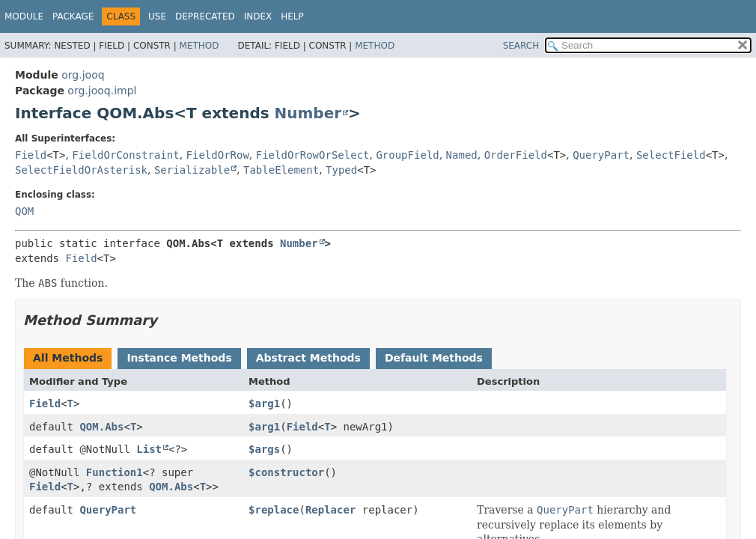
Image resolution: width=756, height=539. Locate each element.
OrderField (516, 155)
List (149, 449)
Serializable (192, 170)
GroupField (407, 155)
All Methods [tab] (68, 358)
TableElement (281, 170)
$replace (274, 510)
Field (31, 155)
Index (258, 16)
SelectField (671, 155)
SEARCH (521, 46)
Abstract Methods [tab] (308, 358)
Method (199, 46)
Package (73, 16)
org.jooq (83, 75)
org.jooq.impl (102, 91)
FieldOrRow (218, 155)
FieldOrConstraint (125, 155)
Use (157, 16)
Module (24, 16)
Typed (341, 170)
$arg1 (264, 404)
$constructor (286, 472)
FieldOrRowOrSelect (313, 155)
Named (462, 155)
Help (292, 16)
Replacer (330, 510)
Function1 (115, 472)
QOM (24, 211)
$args (264, 449)
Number (308, 113)
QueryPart (601, 155)
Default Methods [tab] (434, 358)
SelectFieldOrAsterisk (81, 170)
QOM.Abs (101, 427)
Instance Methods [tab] (179, 358)
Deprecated (205, 16)
